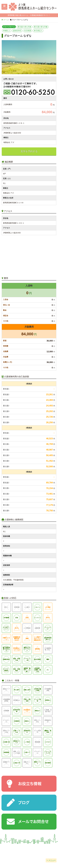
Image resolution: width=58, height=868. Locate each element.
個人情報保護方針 (14, 854)
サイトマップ (43, 854)
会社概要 (14, 848)
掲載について (43, 848)
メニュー (52, 860)
